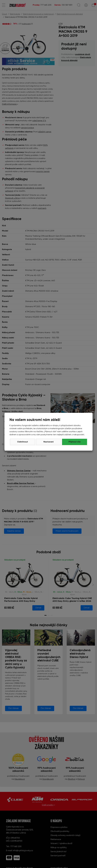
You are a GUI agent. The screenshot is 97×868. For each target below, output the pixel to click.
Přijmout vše (75, 442)
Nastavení (48, 442)
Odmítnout (23, 442)
